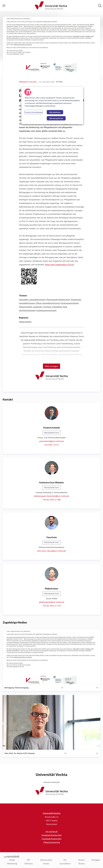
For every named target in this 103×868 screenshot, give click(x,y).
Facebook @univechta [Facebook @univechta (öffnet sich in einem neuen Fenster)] (51, 839)
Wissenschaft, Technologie (70, 300)
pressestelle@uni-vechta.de (52, 441)
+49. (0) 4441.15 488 (52, 500)
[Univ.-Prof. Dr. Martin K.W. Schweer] (51, 722)
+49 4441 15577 (51, 445)
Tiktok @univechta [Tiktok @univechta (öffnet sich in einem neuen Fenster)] (52, 842)
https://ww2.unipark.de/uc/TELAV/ (60, 265)
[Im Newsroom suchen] (100, 6)
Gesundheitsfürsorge (51, 303)
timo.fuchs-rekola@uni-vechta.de (51, 551)
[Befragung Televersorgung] (51, 657)
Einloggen (96, 860)
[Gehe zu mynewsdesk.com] (12, 857)
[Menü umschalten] (4, 6)
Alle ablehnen (55, 112)
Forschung (47, 307)
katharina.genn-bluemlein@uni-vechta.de (51, 496)
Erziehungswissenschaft (46, 310)
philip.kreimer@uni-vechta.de (52, 602)
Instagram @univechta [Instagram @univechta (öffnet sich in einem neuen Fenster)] (51, 835)
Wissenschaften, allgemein (30, 307)
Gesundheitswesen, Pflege (30, 303)
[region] (52, 106)
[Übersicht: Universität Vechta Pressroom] (51, 6)
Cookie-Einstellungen (34, 112)
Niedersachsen (25, 322)
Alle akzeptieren (56, 118)
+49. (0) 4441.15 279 (52, 606)
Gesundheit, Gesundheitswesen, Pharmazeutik (38, 300)
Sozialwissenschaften (70, 303)
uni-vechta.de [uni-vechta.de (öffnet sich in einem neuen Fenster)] (51, 832)
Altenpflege (57, 307)
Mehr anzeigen (51, 366)
